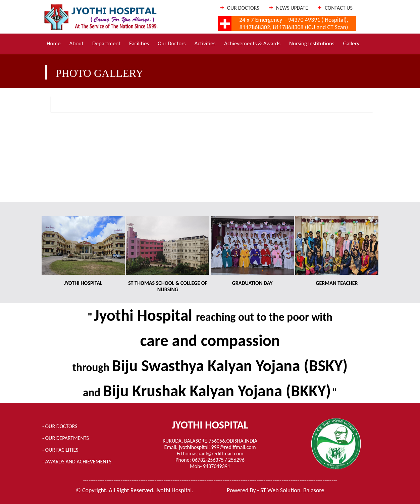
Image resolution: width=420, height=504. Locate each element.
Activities (205, 43)
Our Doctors (172, 43)
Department (106, 43)
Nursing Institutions (312, 43)
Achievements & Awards (252, 43)
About (76, 43)
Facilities (139, 43)
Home (54, 43)
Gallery (351, 43)
